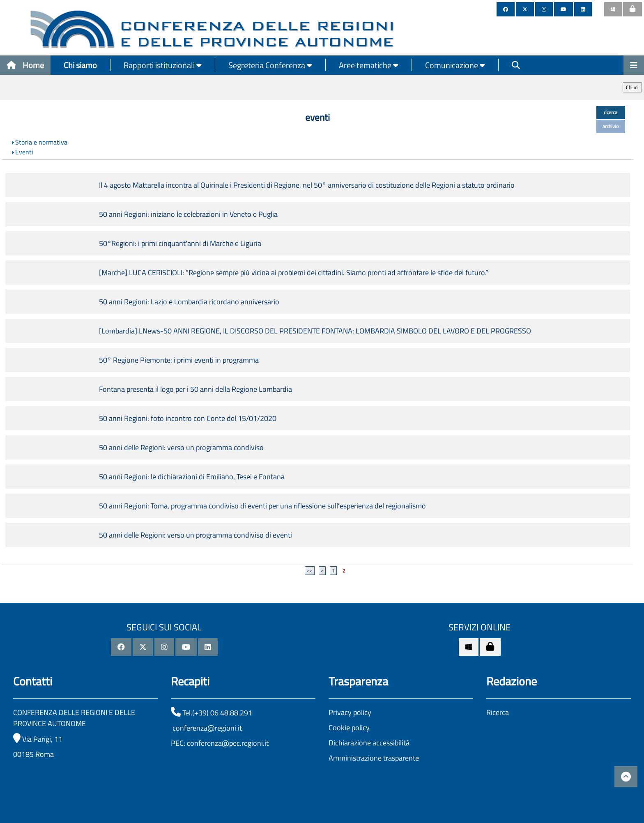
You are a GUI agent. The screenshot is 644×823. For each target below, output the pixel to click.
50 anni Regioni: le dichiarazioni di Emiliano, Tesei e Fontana (192, 477)
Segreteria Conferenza (270, 65)
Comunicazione (455, 65)
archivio (611, 126)
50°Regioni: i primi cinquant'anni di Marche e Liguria (180, 243)
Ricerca (498, 712)
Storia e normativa (41, 142)
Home (25, 65)
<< (310, 571)
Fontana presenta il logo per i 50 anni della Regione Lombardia (195, 389)
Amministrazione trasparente (374, 758)
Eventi (24, 152)
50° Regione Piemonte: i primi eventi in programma (179, 360)
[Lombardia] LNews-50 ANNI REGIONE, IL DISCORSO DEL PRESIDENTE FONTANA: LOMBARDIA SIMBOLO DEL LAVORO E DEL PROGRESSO (315, 331)
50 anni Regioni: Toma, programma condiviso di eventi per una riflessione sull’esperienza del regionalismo (262, 506)
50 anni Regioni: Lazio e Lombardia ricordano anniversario (189, 302)
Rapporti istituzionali (163, 65)
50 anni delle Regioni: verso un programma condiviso (181, 447)
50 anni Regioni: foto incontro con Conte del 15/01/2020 (188, 418)
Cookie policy (349, 728)
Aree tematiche (369, 65)
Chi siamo (80, 65)
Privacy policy (350, 712)
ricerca (611, 112)
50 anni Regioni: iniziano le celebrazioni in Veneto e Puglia (188, 214)
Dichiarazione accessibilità (369, 743)
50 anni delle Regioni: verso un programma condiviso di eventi (195, 535)
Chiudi (632, 87)
